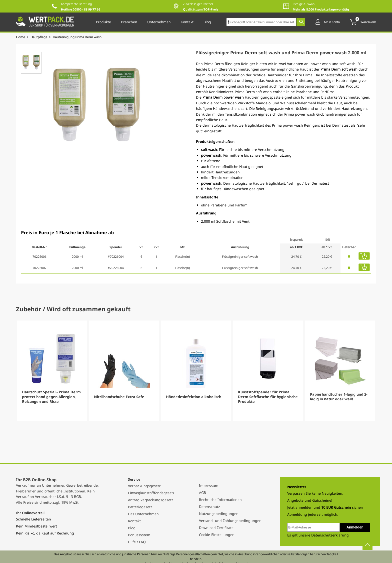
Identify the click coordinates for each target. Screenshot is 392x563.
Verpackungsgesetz (144, 486)
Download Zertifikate (216, 528)
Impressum (209, 486)
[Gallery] (196, 371)
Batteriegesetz (140, 507)
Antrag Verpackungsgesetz (151, 500)
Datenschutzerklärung (330, 535)
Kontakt (134, 521)
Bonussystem (139, 535)
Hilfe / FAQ (137, 542)
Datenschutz (209, 507)
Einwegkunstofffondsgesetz (151, 493)
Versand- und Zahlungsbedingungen (230, 521)
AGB (202, 493)
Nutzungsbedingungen (219, 514)
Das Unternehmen (143, 514)
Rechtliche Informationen (220, 500)
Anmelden (355, 527)
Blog (132, 528)
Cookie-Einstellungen (217, 535)
